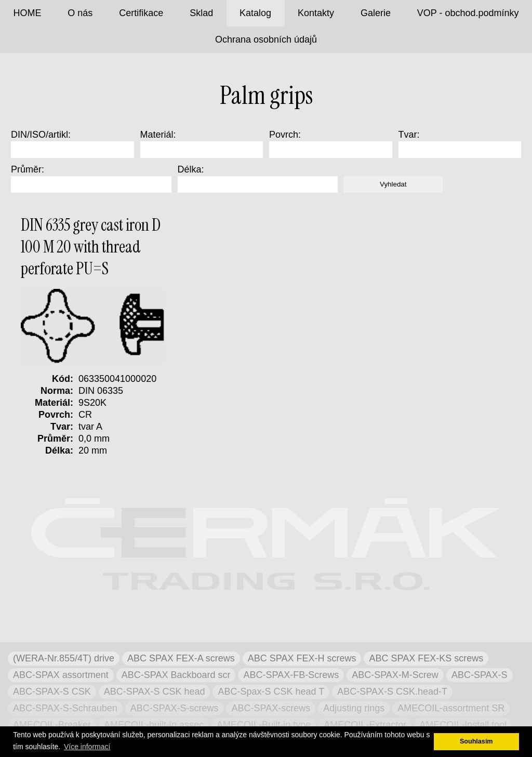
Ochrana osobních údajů (266, 39)
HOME (27, 13)
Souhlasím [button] (476, 741)
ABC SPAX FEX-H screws (302, 658)
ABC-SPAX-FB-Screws (291, 675)
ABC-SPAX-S (480, 675)
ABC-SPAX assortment (61, 675)
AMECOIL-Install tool (463, 725)
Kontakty (316, 13)
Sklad (201, 13)
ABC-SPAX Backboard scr (176, 675)
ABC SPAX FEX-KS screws (426, 658)
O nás (80, 13)
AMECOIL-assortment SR (451, 708)
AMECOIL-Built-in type (264, 725)
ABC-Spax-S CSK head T (271, 692)
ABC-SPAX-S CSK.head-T (392, 692)
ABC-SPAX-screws (271, 708)
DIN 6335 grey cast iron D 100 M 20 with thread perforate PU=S (91, 247)
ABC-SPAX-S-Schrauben (65, 708)
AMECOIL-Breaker (52, 725)
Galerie (376, 13)
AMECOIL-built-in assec (154, 725)
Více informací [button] (87, 747)
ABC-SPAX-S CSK (52, 692)
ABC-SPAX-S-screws (175, 708)
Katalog (255, 13)
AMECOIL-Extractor (365, 725)
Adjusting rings (354, 708)
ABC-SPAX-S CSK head (155, 692)
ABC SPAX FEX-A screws (181, 658)
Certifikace (141, 13)
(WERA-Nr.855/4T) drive (64, 658)
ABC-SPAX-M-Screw (395, 675)
